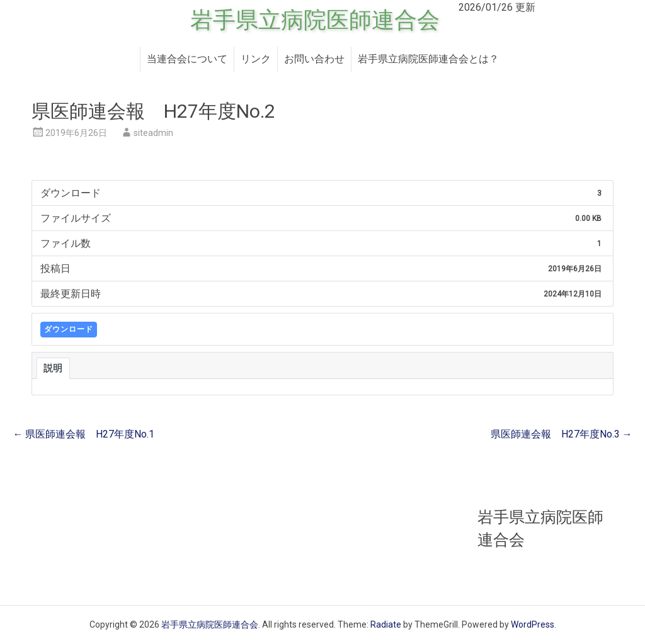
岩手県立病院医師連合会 (315, 20)
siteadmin (153, 133)
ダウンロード (69, 329)
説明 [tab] (53, 368)
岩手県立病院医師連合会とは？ (428, 59)
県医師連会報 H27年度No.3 (562, 434)
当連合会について (187, 59)
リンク (256, 59)
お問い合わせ (314, 59)
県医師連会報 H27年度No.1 (83, 434)
